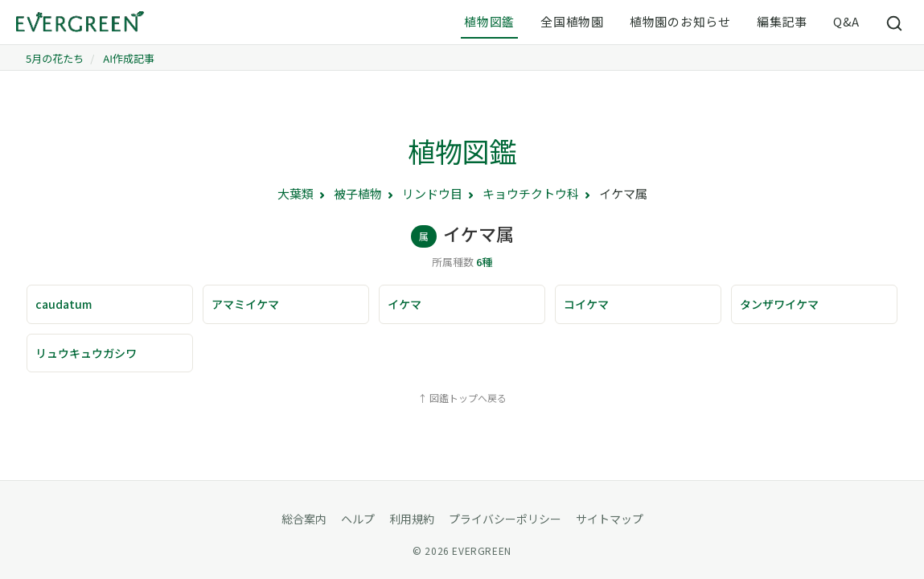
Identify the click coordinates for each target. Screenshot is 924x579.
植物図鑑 (489, 21)
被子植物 (358, 193)
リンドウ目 (432, 193)
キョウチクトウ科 (531, 193)
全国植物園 (572, 21)
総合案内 (304, 519)
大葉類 (296, 193)
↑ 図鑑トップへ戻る (462, 398)
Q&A (846, 21)
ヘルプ (358, 519)
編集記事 (782, 21)
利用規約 (412, 519)
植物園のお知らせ (680, 21)
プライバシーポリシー (505, 519)
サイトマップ (610, 519)
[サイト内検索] (895, 23)
